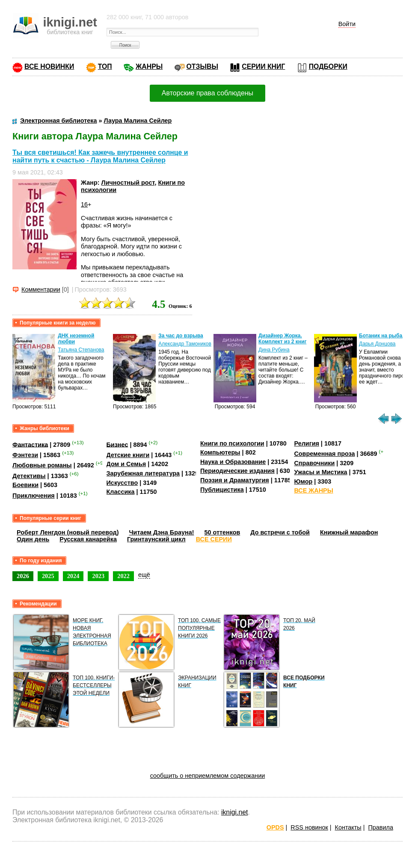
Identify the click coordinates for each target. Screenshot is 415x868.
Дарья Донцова (377, 344)
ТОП (105, 66)
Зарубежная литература (143, 473)
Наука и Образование (233, 462)
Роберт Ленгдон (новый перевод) (68, 532)
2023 (98, 576)
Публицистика (222, 490)
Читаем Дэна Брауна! (161, 532)
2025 (48, 576)
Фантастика (30, 444)
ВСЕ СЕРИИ (214, 539)
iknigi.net (234, 812)
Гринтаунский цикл (156, 539)
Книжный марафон (349, 532)
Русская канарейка (88, 539)
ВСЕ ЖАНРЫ (313, 490)
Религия (306, 443)
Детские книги (128, 455)
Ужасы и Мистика (320, 472)
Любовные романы (42, 465)
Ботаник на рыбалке (385, 336)
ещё (144, 575)
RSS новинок (309, 827)
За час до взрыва (181, 336)
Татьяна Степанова (81, 350)
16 (84, 204)
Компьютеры (220, 452)
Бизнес (117, 444)
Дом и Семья (126, 464)
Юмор (303, 481)
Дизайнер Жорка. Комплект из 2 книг (282, 339)
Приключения (34, 496)
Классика (121, 492)
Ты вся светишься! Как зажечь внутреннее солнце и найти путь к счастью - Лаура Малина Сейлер (100, 156)
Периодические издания (237, 471)
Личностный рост (128, 183)
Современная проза (324, 454)
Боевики (25, 485)
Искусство (122, 483)
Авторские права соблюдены (207, 93)
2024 (73, 576)
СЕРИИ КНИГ (263, 66)
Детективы (29, 476)
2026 (23, 576)
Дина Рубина (274, 350)
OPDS (275, 827)
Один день (33, 539)
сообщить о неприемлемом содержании (208, 776)
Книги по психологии (232, 443)
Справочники (314, 463)
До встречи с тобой (280, 532)
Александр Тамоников (185, 344)
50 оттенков (222, 532)
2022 (123, 576)
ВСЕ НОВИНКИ (49, 66)
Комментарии (41, 289)
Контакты (348, 827)
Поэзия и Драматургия (235, 480)
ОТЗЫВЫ (202, 66)
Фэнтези (25, 455)
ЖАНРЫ (149, 66)
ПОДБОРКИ (328, 66)
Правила (380, 827)
